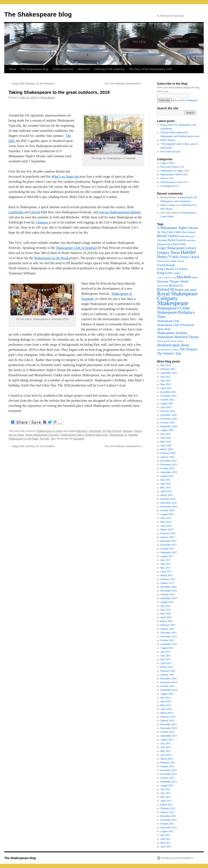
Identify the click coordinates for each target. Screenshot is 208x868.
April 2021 (166, 407)
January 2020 (167, 457)
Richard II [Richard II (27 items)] (176, 285)
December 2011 (169, 816)
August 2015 (167, 648)
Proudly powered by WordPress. (178, 858)
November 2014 (169, 682)
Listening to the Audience (109, 69)
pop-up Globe (16, 435)
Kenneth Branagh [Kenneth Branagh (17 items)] (166, 265)
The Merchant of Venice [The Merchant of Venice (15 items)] (168, 350)
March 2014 (167, 713)
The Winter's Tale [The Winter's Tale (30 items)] (169, 353)
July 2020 (165, 434)
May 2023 (166, 365)
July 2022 (165, 377)
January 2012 (167, 812)
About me (84, 69)
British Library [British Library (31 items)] (168, 236)
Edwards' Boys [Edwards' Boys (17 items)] (165, 244)
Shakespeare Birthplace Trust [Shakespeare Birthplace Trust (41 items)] (176, 314)
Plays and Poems (169, 167)
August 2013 (167, 740)
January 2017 (167, 583)
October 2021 (167, 400)
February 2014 (168, 717)
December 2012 (169, 770)
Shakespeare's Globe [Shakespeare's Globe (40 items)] (173, 308)
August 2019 (167, 476)
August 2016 (167, 602)
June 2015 (166, 656)
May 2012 (166, 797)
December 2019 (169, 461)
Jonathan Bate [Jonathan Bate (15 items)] (163, 261)
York (53, 439)
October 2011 (167, 824)
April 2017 (166, 572)
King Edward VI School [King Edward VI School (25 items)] (172, 269)
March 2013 (167, 759)
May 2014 (166, 705)
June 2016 (166, 610)
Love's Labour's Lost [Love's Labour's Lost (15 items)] (167, 277)
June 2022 (166, 381)
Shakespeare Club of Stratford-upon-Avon (84, 435)
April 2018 (166, 526)
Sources (164, 178)
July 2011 (165, 835)
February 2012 (168, 808)
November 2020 (169, 419)
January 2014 (167, 721)
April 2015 (166, 663)
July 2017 (165, 560)
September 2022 (169, 373)
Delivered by (185, 100)
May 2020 (166, 442)
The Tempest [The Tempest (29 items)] (188, 349)
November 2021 (169, 396)
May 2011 (166, 843)
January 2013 (167, 766)
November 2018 (169, 507)
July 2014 (165, 698)
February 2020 (168, 453)
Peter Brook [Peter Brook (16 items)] (163, 286)
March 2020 (167, 449)
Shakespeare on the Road (51, 258)
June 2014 (166, 701)
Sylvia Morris (47, 98)
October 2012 (167, 778)
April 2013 (166, 755)
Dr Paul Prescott (112, 431)
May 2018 (166, 522)
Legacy (164, 163)
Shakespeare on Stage (50, 431)
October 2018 (167, 510)
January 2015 (167, 675)
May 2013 (166, 751)
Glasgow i (43, 222)
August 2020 (167, 430)
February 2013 (168, 763)
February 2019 (168, 499)
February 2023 (168, 369)
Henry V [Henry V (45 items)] (164, 257)
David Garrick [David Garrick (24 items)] (177, 240)
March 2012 (167, 805)
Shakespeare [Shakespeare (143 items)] (173, 303)
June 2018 (166, 518)
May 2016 (166, 614)
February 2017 (168, 579)
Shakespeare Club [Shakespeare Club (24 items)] (168, 321)
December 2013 (169, 724)
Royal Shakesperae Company (42, 435)
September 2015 (169, 644)
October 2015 (167, 640)
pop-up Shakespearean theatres (120, 212)
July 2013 (165, 743)
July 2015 (165, 652)
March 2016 (167, 621)
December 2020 (169, 415)
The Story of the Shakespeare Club (150, 69)
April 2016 (166, 617)
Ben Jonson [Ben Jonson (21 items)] (189, 232)
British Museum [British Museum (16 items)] (187, 236)
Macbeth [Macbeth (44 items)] (184, 277)
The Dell (44, 439)
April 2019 (166, 491)
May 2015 (166, 659)
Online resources (63, 69)
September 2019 (169, 472)
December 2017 (169, 541)
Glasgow (128, 431)
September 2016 (169, 598)
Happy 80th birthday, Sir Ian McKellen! (32, 84)
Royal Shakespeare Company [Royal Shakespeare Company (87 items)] (177, 296)
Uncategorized (168, 186)
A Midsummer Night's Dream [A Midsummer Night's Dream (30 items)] (178, 228)
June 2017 (166, 564)
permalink (79, 439)
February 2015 (168, 671)
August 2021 (167, 403)
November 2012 (169, 774)
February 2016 (168, 625)
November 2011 (169, 820)
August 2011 (167, 831)
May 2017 (166, 568)
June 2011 (166, 839)
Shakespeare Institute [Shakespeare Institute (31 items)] (172, 333)
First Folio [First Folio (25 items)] (179, 244)
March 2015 (167, 667)
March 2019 (167, 495)
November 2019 (169, 465)
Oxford (35, 212)
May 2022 (166, 384)
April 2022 (166, 388)
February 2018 (168, 533)
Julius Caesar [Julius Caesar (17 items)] (177, 261)
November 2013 (169, 728)
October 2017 (167, 549)
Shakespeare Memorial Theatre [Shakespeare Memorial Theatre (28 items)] (178, 337)
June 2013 (166, 747)
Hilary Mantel (168, 140)
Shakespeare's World (171, 174)
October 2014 (167, 686)
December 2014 (169, 678)
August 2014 (167, 694)
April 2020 (166, 445)
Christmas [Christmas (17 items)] (162, 240)
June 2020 (166, 438)
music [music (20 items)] (195, 277)
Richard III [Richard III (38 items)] (166, 289)
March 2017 (167, 575)
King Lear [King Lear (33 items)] (164, 273)
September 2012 (169, 782)
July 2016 (165, 606)
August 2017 (167, 556)
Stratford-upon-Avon (171, 182)
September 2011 (169, 827)
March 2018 (167, 530)
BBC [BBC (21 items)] (179, 232)
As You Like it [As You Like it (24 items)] (166, 232)
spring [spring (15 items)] (181, 341)
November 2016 (169, 591)
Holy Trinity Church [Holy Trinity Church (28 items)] (186, 257)
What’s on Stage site (65, 176)
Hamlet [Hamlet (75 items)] (188, 252)
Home (13, 69)
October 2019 (167, 468)
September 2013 (169, 736)
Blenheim (82, 431)
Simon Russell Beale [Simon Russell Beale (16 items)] (167, 341)
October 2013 (167, 732)
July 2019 (165, 480)
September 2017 (169, 552)
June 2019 (166, 484)
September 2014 (169, 690)
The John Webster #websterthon (124, 84)
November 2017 (169, 545)
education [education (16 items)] (191, 240)
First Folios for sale (170, 152)
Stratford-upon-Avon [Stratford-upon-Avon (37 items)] (173, 345)
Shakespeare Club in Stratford (76, 248)
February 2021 (168, 411)
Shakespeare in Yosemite (124, 435)
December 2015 (169, 633)
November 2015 (169, 636)
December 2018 (169, 503)
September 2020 (169, 426)
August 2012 (167, 785)
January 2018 (167, 537)
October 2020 (167, 423)
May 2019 (166, 487)
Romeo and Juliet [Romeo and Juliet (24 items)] (186, 290)
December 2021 (169, 392)
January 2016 (167, 629)
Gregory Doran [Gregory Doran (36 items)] (169, 253)
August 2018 (167, 514)
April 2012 (166, 801)
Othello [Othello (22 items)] (184, 282)
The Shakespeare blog (38, 14)
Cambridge (16, 212)
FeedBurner (192, 100)
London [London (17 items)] (176, 273)
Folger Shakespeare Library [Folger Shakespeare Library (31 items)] (177, 248)
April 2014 (166, 709)
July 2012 (165, 789)
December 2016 (169, 587)
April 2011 (166, 847)
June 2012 (166, 793)
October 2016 (167, 594)
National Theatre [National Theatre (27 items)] (168, 281)
